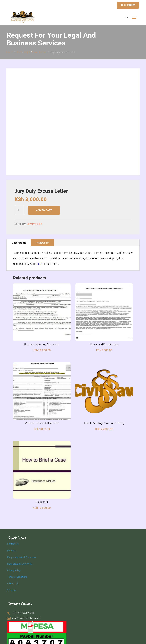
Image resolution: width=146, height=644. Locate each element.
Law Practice (40, 52)
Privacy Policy (14, 570)
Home (10, 52)
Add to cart (44, 210)
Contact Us (13, 544)
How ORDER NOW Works (20, 564)
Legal (27, 52)
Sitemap (11, 590)
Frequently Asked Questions (22, 557)
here (39, 264)
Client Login (13, 583)
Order (19, 52)
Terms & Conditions (17, 577)
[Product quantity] (19, 210)
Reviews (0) (42, 243)
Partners (12, 550)
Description (19, 243)
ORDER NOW (128, 5)
